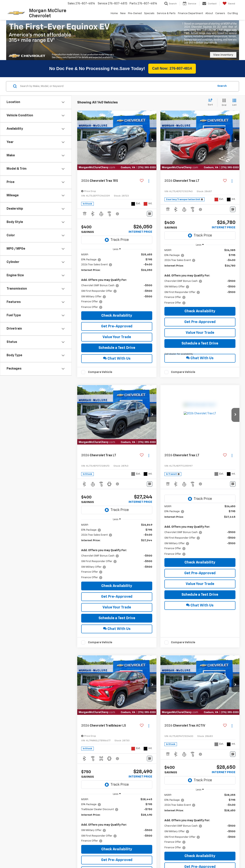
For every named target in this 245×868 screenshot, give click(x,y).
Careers (220, 13)
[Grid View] (223, 94)
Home (114, 13)
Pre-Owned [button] (135, 13)
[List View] (234, 94)
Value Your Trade (117, 328)
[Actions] (149, 172)
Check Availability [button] (117, 307)
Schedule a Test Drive (117, 339)
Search (222, 77)
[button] (152, 131)
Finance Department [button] (190, 13)
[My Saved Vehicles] (229, 4)
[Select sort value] (211, 93)
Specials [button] (149, 13)
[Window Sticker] (150, 205)
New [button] (123, 13)
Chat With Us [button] (117, 349)
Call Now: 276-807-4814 (172, 59)
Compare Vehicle (100, 363)
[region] (117, 272)
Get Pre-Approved (117, 317)
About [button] (209, 13)
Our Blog (233, 13)
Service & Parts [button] (166, 13)
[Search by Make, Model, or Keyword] (117, 77)
